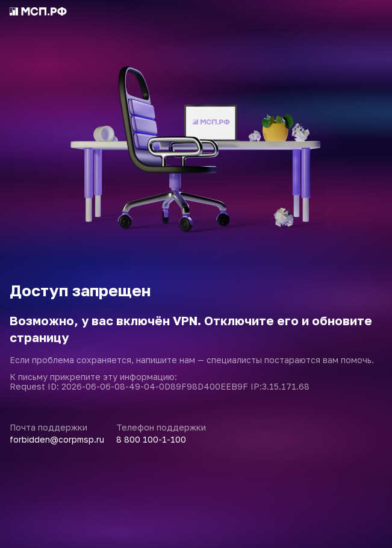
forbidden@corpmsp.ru (57, 440)
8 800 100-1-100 (151, 440)
